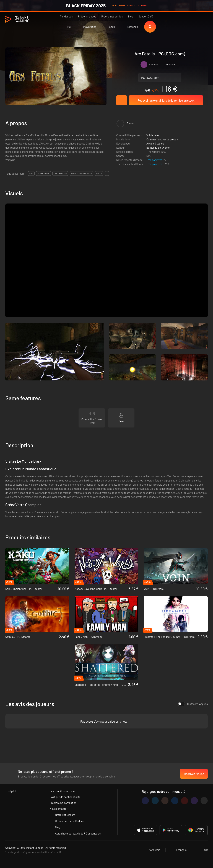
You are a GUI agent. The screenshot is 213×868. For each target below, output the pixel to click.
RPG (149, 156)
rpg (31, 173)
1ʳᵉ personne (43, 173)
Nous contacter (59, 809)
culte (99, 173)
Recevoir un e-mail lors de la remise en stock (166, 100)
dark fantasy (60, 173)
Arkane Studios (155, 143)
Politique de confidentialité (65, 797)
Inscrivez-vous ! (194, 774)
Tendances (66, 16)
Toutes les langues (193, 704)
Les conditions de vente (63, 791)
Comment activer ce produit (162, 139)
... (107, 173)
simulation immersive (81, 173)
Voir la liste (153, 135)
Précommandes (87, 16)
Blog (131, 16)
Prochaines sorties (112, 16)
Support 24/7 (146, 16)
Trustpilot (11, 791)
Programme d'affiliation (63, 803)
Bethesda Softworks (158, 148)
